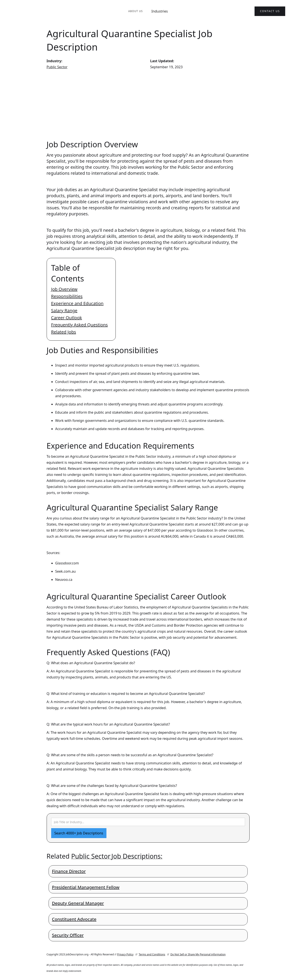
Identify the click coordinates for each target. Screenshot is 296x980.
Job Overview (64, 289)
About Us (135, 11)
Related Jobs (64, 332)
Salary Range (64, 311)
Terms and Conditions (152, 954)
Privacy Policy (125, 954)
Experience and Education (77, 303)
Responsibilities (67, 296)
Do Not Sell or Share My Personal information (198, 954)
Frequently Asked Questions (80, 325)
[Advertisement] (148, 105)
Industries (160, 11)
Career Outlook (67, 318)
